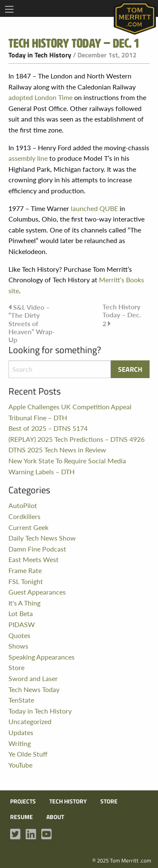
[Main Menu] (9, 9)
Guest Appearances (37, 592)
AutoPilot (23, 505)
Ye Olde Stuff (28, 754)
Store (16, 667)
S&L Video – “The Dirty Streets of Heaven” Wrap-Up (32, 323)
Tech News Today (34, 689)
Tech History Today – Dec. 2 (122, 315)
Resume (21, 817)
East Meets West (33, 559)
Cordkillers (24, 516)
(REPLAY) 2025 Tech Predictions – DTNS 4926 (76, 439)
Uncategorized (30, 721)
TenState (21, 700)
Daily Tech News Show (42, 538)
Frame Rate (25, 570)
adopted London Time (40, 97)
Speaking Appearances (42, 657)
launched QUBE (94, 208)
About (55, 817)
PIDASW (22, 624)
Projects (23, 801)
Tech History (68, 801)
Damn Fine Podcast (37, 549)
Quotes (19, 635)
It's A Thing (24, 603)
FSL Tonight (26, 581)
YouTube (20, 765)
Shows (18, 646)
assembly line (28, 158)
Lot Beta (21, 613)
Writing (20, 743)
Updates (21, 732)
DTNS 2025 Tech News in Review (57, 450)
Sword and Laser (33, 678)
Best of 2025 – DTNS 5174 (48, 428)
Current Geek (28, 527)
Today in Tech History (40, 55)
